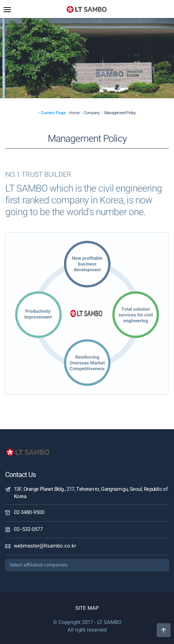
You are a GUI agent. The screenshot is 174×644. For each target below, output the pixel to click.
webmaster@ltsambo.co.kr (45, 546)
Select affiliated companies (39, 565)
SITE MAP (87, 608)
